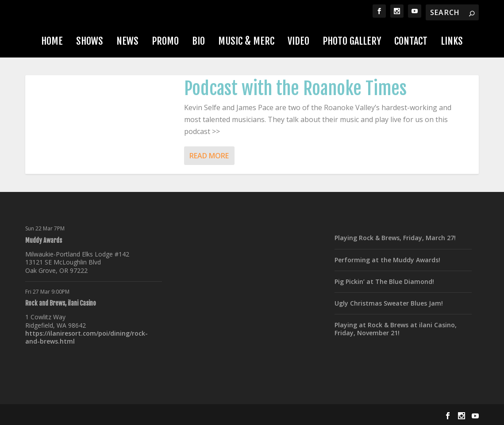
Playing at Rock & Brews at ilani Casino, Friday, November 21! (396, 329)
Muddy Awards (44, 240)
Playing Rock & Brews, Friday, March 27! (395, 238)
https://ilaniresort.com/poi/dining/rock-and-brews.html (87, 337)
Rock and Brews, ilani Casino (61, 303)
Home (52, 41)
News (127, 41)
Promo (165, 41)
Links (452, 41)
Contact (411, 41)
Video (298, 41)
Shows (90, 41)
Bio (198, 41)
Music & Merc (246, 41)
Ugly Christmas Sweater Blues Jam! (389, 303)
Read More (209, 156)
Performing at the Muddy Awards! (387, 260)
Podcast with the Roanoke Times (295, 88)
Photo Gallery (352, 41)
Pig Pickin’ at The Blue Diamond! (384, 281)
